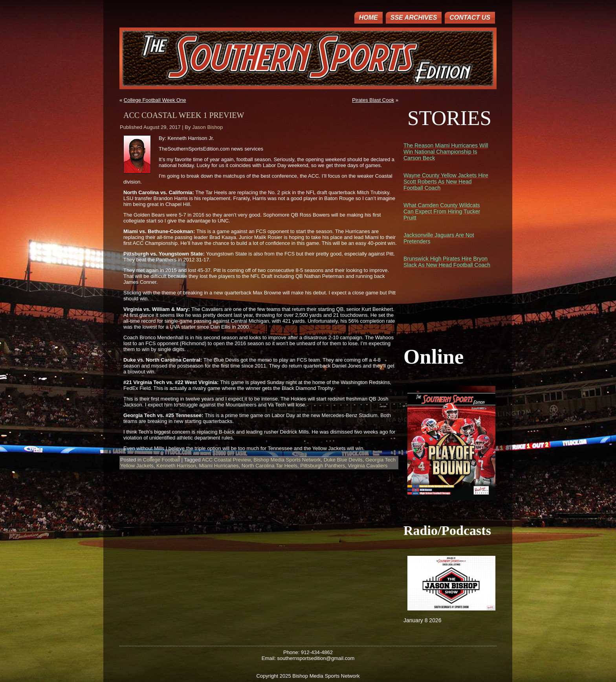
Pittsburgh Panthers (323, 466)
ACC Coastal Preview (226, 460)
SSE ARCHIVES (414, 17)
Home (368, 17)
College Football (161, 460)
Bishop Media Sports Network (287, 460)
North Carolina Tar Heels (269, 466)
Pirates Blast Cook (373, 100)
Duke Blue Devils (343, 460)
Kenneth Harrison (176, 466)
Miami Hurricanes (219, 466)
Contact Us (470, 17)
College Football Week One (155, 100)
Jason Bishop (207, 127)
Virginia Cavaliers (368, 466)
